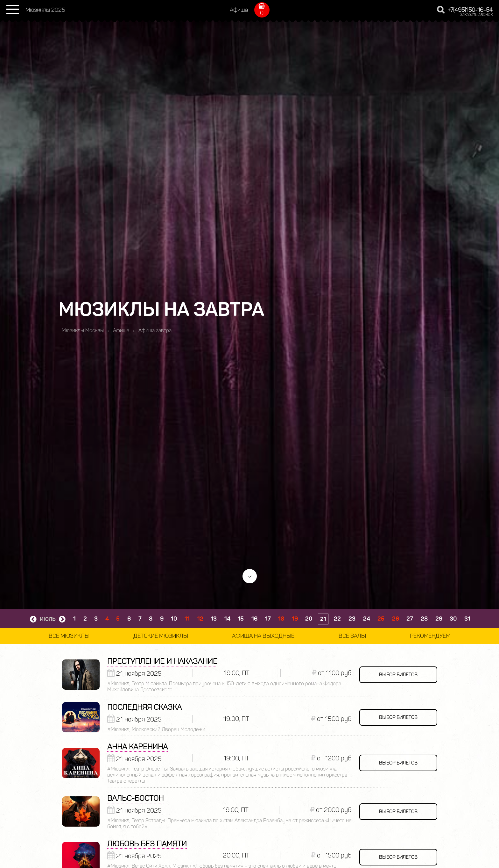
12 (200, 619)
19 (295, 619)
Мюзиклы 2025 (45, 10)
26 (396, 619)
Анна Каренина (137, 747)
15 (241, 619)
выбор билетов (398, 675)
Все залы (352, 636)
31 (467, 619)
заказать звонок (476, 14)
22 (337, 619)
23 (352, 619)
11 (187, 619)
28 (424, 619)
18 (281, 619)
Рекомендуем (430, 636)
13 (214, 619)
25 (381, 619)
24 (367, 619)
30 (453, 619)
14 (227, 619)
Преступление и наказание (162, 661)
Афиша (239, 10)
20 (309, 619)
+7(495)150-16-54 (470, 10)
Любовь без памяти (147, 844)
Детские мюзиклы (161, 636)
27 (410, 619)
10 (174, 619)
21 (323, 619)
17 (268, 619)
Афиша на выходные (263, 636)
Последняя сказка (144, 707)
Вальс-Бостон (135, 798)
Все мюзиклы (69, 636)
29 (439, 619)
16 (254, 619)
